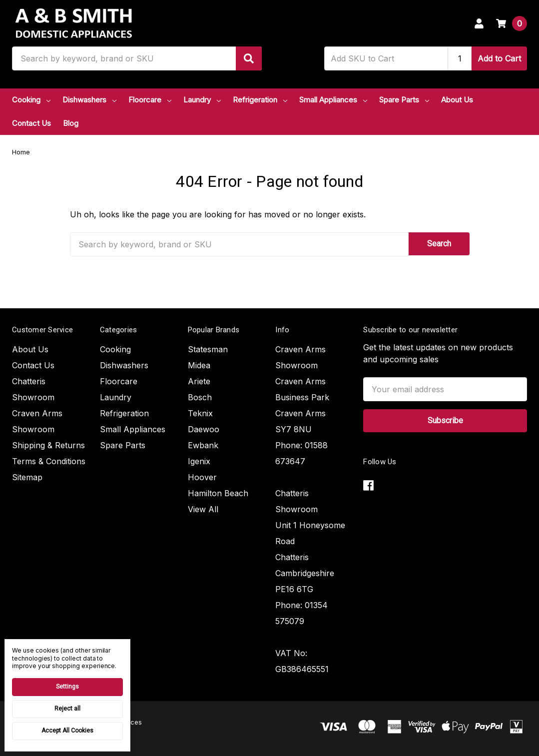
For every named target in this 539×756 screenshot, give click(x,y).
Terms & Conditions (49, 461)
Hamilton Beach (218, 493)
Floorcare (150, 100)
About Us (457, 100)
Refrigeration (260, 100)
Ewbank (203, 445)
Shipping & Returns (48, 445)
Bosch (200, 397)
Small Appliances (333, 100)
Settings (67, 687)
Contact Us (31, 123)
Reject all (67, 709)
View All (203, 509)
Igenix (199, 461)
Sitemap (27, 477)
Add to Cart (499, 58)
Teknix (200, 413)
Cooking (31, 100)
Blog (71, 123)
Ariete (199, 381)
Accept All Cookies (67, 731)
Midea (199, 365)
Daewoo (204, 429)
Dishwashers (89, 100)
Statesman (208, 349)
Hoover (202, 477)
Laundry (202, 100)
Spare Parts (404, 100)
